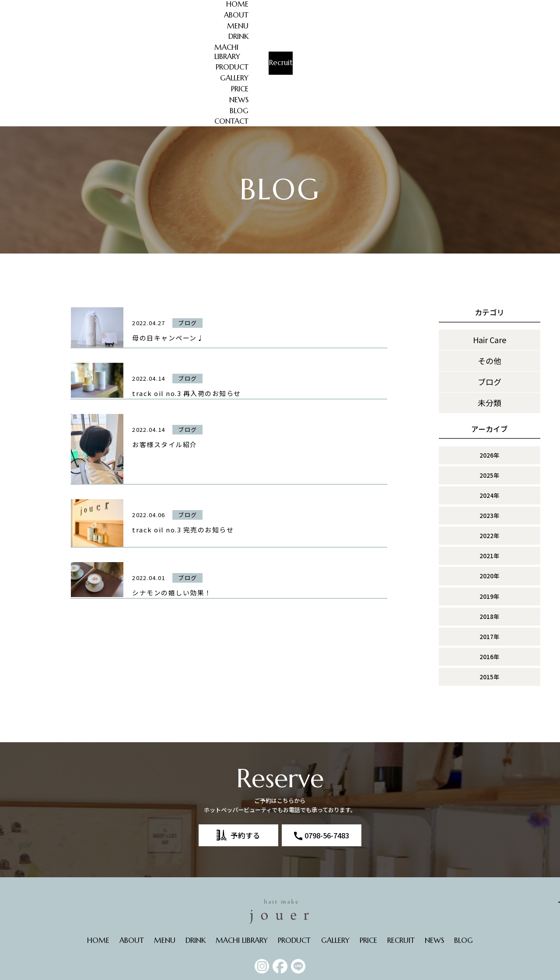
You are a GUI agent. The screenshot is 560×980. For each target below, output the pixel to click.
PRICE (401, 6)
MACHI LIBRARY (276, 6)
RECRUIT (401, 846)
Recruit (518, 12)
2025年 (489, 381)
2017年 (489, 542)
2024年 (489, 401)
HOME (134, 6)
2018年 (489, 522)
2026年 (489, 360)
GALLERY (369, 6)
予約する (245, 740)
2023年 (489, 421)
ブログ (490, 287)
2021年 (489, 461)
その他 (490, 266)
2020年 (489, 481)
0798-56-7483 (327, 740)
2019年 (489, 502)
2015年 (489, 582)
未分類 (490, 308)
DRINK (230, 6)
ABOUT (167, 6)
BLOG (458, 6)
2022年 (489, 441)
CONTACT (451, 17)
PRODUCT (328, 6)
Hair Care (490, 245)
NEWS (429, 6)
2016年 (489, 562)
